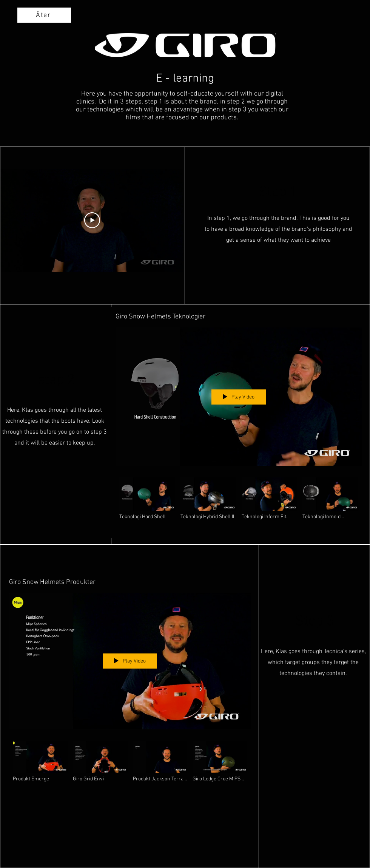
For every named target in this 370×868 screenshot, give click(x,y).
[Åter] (44, 15)
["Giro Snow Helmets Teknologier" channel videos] (239, 502)
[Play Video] (92, 221)
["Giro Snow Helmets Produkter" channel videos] (130, 765)
